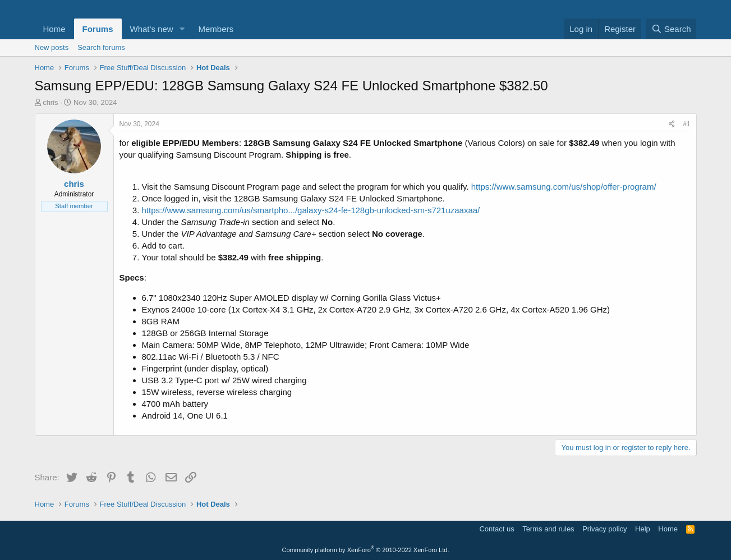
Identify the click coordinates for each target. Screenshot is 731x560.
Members (216, 29)
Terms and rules (548, 529)
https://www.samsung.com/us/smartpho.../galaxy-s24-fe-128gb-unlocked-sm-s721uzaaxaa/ (311, 210)
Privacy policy (604, 529)
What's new (152, 29)
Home (54, 29)
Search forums (101, 47)
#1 (686, 124)
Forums (98, 29)
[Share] (672, 124)
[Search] (671, 29)
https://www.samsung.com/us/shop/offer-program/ (564, 187)
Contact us (496, 529)
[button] (182, 29)
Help (643, 529)
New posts (52, 47)
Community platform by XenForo (366, 550)
